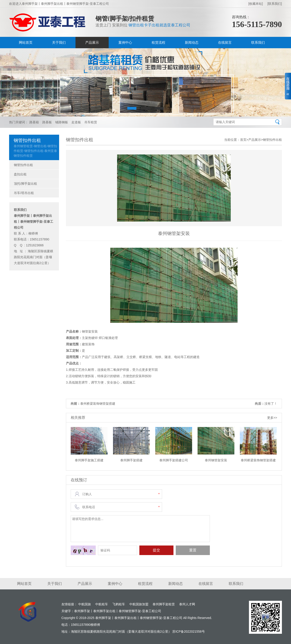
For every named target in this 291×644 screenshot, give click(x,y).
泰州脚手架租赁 (164, 604)
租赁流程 (158, 42)
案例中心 (125, 42)
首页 (243, 140)
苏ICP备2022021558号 (189, 631)
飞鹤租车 (119, 604)
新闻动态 (192, 42)
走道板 (76, 122)
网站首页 (26, 42)
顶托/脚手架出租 (25, 184)
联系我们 (258, 42)
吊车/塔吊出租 (24, 193)
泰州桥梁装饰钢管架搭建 (98, 404)
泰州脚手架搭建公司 (174, 460)
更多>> (272, 418)
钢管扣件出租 (23, 165)
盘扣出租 (20, 174)
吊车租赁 (91, 122)
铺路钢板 (62, 122)
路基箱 (34, 122)
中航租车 (102, 604)
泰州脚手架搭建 (131, 460)
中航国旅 (85, 604)
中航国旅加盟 (139, 604)
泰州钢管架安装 (216, 460)
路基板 (47, 122)
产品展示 (92, 42)
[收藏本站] (256, 4)
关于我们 (59, 42)
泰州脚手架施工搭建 (89, 460)
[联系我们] (275, 4)
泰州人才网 (187, 604)
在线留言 (225, 42)
